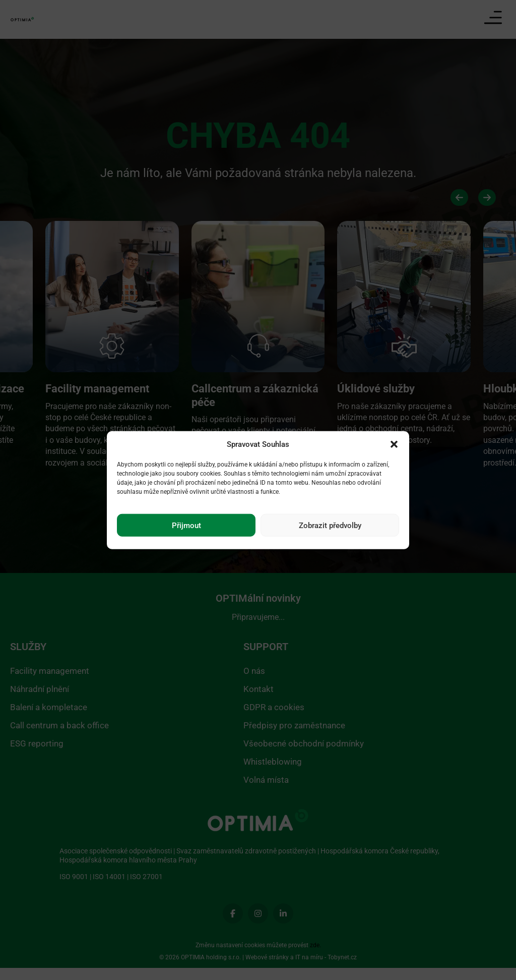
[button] (394, 444)
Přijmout (186, 525)
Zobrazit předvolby (330, 525)
